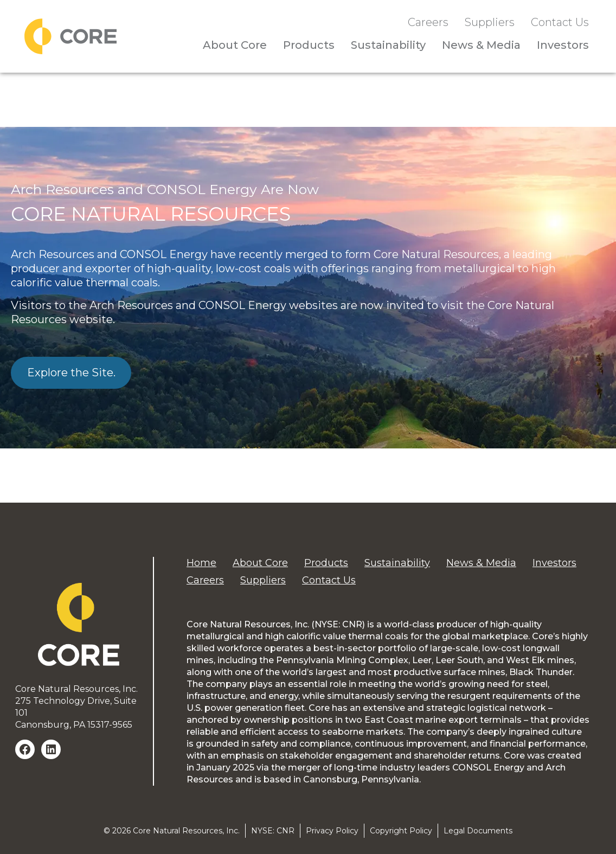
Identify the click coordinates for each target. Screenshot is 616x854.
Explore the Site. (71, 373)
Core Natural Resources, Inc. (186, 831)
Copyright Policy (401, 831)
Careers (428, 23)
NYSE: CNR (273, 831)
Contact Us (560, 23)
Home (201, 563)
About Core (235, 45)
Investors (563, 45)
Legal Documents (478, 831)
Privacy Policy (332, 831)
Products (309, 45)
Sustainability (388, 45)
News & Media (481, 45)
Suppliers (490, 23)
